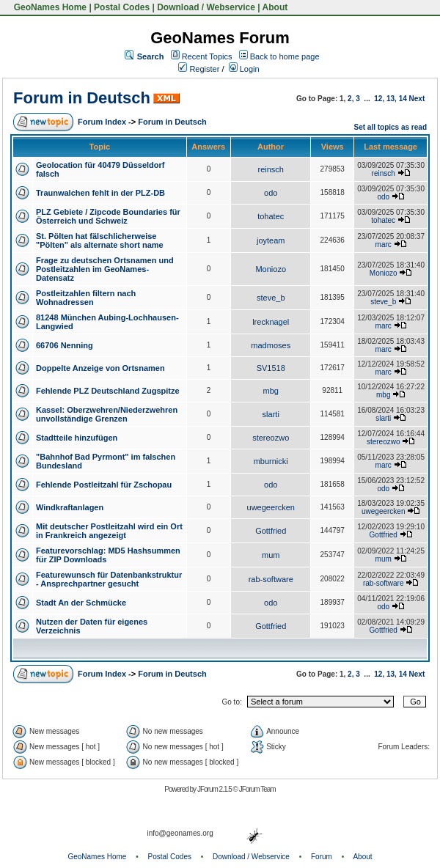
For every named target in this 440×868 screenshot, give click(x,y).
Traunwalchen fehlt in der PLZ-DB (100, 193)
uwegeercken (271, 507)
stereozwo (271, 438)
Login (244, 69)
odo (271, 193)
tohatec (271, 216)
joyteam (271, 240)
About (275, 7)
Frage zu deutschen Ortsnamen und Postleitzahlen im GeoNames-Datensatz (105, 269)
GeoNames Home (49, 7)
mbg (271, 391)
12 (378, 99)
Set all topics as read (391, 127)
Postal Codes (122, 7)
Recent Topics (207, 56)
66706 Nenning (65, 345)
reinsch (271, 169)
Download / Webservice (206, 7)
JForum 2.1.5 (215, 789)
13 (390, 99)
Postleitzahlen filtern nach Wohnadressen (86, 298)
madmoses (271, 345)
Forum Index (102, 122)
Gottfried (271, 531)
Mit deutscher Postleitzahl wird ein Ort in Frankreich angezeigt (109, 531)
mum (271, 555)
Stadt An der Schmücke (81, 603)
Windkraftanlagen (70, 507)
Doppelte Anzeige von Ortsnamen (100, 368)
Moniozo (271, 269)
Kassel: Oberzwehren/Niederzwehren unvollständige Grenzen (107, 414)
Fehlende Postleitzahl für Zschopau (104, 485)
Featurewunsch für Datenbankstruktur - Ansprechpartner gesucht (109, 579)
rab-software (271, 579)
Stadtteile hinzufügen (77, 438)
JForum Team (257, 789)
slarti (271, 414)
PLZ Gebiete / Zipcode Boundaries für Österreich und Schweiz (108, 216)
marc (384, 244)
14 (403, 99)
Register (199, 69)
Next (417, 99)
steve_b (271, 298)
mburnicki (271, 461)
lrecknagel (271, 322)
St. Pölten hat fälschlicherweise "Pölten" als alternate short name (100, 240)
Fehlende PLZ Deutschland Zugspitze (108, 391)
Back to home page (285, 56)
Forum (322, 857)
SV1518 (271, 368)
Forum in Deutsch (82, 98)
